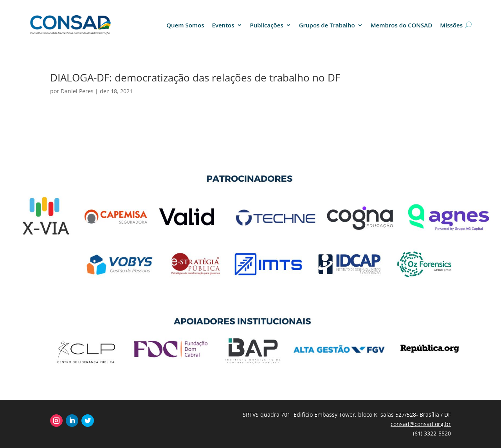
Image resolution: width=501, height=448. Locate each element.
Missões (451, 25)
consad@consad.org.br (421, 424)
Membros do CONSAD (402, 25)
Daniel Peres (77, 91)
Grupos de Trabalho (327, 25)
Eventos (223, 25)
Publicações (267, 25)
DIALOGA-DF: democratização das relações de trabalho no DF (195, 78)
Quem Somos (185, 25)
